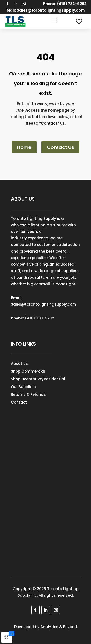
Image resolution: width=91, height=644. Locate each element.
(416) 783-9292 (40, 318)
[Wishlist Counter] (79, 21)
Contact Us (60, 147)
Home (24, 147)
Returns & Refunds (28, 395)
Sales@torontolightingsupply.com (51, 10)
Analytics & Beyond (59, 627)
